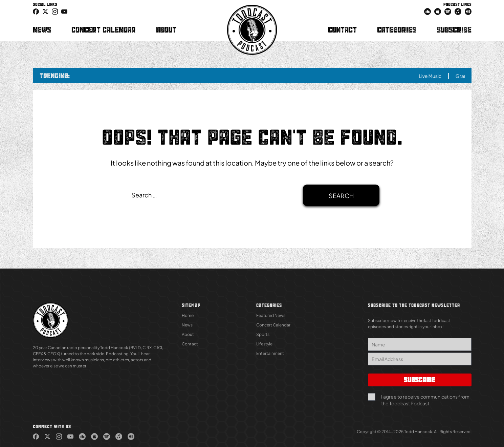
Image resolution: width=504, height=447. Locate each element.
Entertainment (270, 353)
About (166, 30)
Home (188, 315)
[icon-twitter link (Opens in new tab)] (45, 11)
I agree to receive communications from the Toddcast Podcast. (425, 400)
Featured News (271, 315)
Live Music (434, 76)
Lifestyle (264, 344)
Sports (263, 334)
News (42, 30)
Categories (397, 30)
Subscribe (454, 30)
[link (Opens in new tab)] (36, 11)
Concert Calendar (104, 30)
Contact (342, 30)
